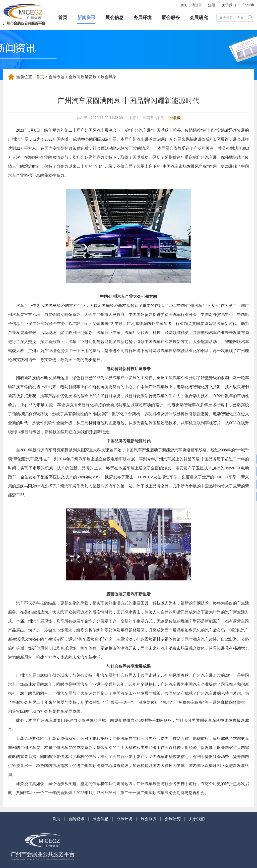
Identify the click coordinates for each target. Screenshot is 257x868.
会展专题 (56, 77)
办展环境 (143, 17)
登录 (199, 5)
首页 (63, 17)
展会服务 (171, 17)
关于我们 (229, 5)
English (248, 5)
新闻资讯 (86, 17)
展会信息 (114, 17)
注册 (212, 5)
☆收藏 (175, 118)
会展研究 (199, 17)
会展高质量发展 (83, 77)
